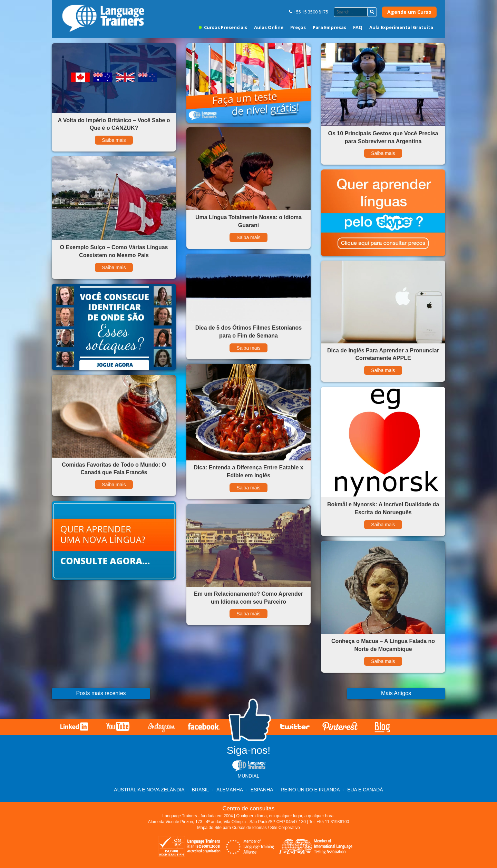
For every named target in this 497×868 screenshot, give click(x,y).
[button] (372, 12)
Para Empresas (329, 27)
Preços (298, 27)
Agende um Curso (409, 12)
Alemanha (230, 790)
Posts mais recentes (101, 693)
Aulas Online (269, 27)
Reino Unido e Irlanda (310, 790)
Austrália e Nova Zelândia (150, 790)
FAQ (358, 27)
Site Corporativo (285, 828)
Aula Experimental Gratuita (401, 27)
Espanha (262, 790)
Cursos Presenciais (223, 27)
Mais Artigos (396, 693)
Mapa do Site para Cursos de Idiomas (232, 828)
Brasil (201, 790)
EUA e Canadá (365, 790)
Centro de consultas (248, 808)
